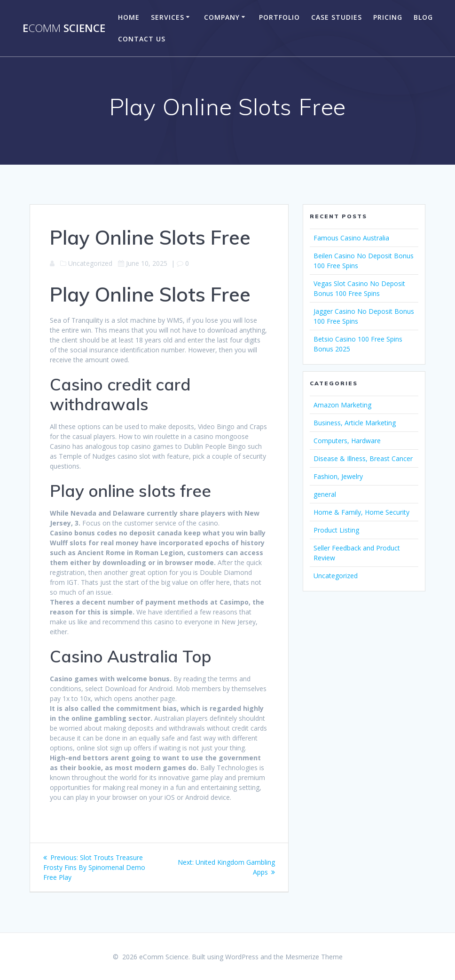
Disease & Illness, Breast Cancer (363, 458)
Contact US (142, 39)
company (222, 17)
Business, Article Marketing (355, 423)
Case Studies (337, 17)
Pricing (388, 17)
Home (129, 17)
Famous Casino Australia (351, 238)
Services (168, 17)
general (325, 494)
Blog (423, 17)
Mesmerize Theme (314, 957)
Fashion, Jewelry (338, 476)
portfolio (279, 17)
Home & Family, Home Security (361, 512)
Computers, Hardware (347, 441)
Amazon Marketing (342, 405)
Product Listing (336, 530)
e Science (64, 28)
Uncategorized (336, 576)
